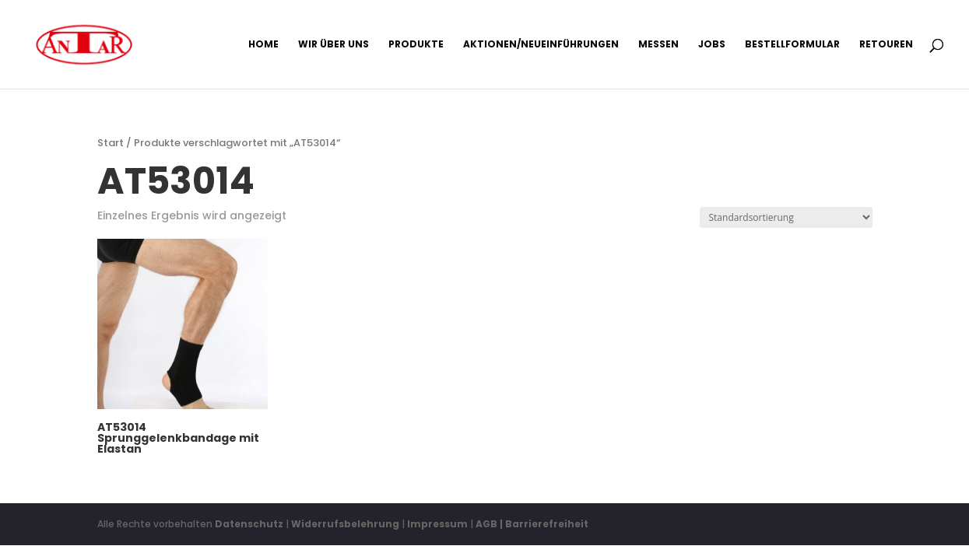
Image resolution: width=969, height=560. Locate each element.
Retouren (886, 45)
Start (111, 143)
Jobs (712, 45)
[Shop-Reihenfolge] (786, 217)
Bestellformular (792, 45)
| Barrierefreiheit (544, 524)
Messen (658, 45)
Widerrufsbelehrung (346, 524)
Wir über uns (334, 45)
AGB (486, 524)
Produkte (416, 45)
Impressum (437, 524)
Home (263, 45)
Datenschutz (249, 524)
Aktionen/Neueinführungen (541, 45)
